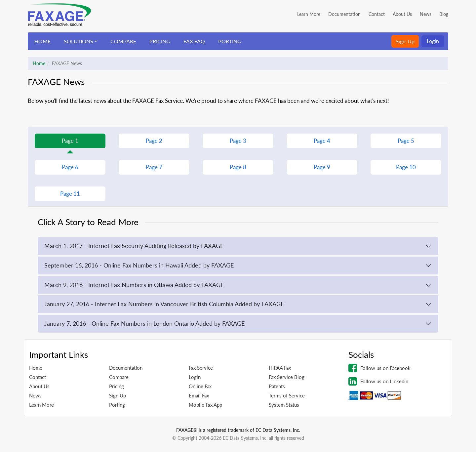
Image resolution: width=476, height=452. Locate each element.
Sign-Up (405, 41)
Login (433, 41)
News (426, 14)
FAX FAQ (194, 41)
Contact (377, 14)
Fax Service (201, 368)
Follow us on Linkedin (378, 381)
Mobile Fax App (205, 405)
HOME (42, 41)
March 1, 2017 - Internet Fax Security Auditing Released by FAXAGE (134, 246)
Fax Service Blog (287, 377)
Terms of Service (287, 395)
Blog (444, 14)
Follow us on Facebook (379, 368)
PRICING (160, 41)
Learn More (309, 14)
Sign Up (118, 395)
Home (39, 63)
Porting (117, 405)
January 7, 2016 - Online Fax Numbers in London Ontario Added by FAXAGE (144, 323)
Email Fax (199, 395)
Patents (277, 386)
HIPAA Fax (280, 368)
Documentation (344, 14)
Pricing (117, 386)
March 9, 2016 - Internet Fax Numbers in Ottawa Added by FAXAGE (134, 285)
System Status (284, 405)
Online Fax (200, 386)
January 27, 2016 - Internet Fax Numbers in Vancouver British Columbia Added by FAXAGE (164, 304)
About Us (402, 14)
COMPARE (123, 41)
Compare (119, 377)
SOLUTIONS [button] (79, 41)
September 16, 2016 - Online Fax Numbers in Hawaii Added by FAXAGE (139, 265)
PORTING (230, 41)
